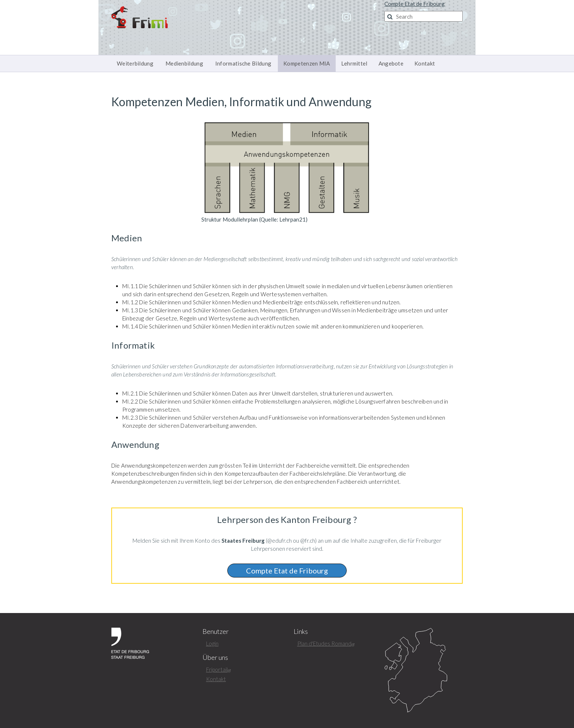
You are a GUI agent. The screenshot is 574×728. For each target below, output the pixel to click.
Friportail (219, 669)
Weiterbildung (135, 63)
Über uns (215, 658)
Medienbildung (184, 63)
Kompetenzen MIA (307, 63)
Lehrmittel (354, 63)
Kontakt (425, 63)
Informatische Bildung (243, 63)
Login (212, 643)
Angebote (391, 63)
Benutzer (216, 632)
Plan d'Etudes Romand (327, 643)
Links (301, 632)
